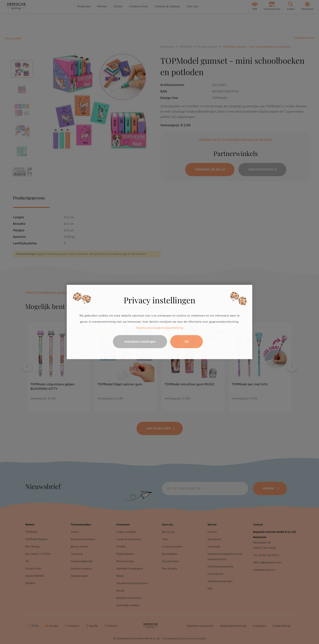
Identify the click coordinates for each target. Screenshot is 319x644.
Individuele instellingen (140, 342)
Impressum (143, 328)
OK (187, 342)
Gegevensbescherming (168, 328)
